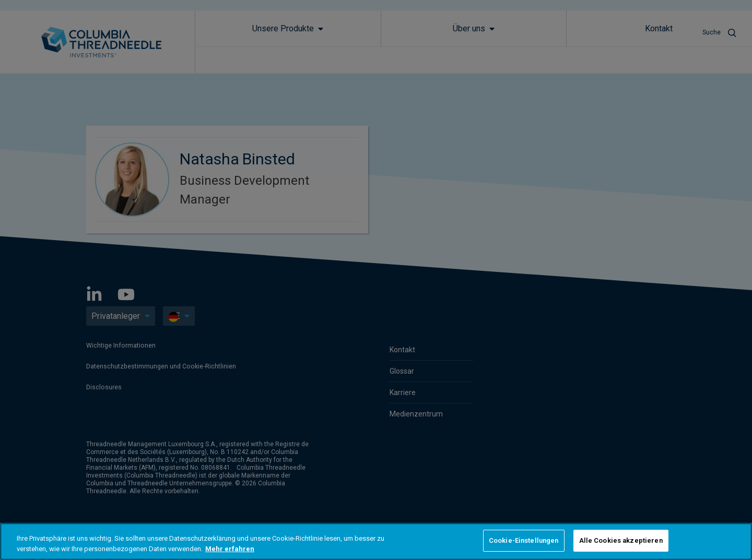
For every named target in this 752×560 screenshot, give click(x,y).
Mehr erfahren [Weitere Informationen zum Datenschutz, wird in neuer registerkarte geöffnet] (230, 549)
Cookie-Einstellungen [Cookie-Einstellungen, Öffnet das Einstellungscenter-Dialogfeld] (524, 540)
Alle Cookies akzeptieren (621, 540)
